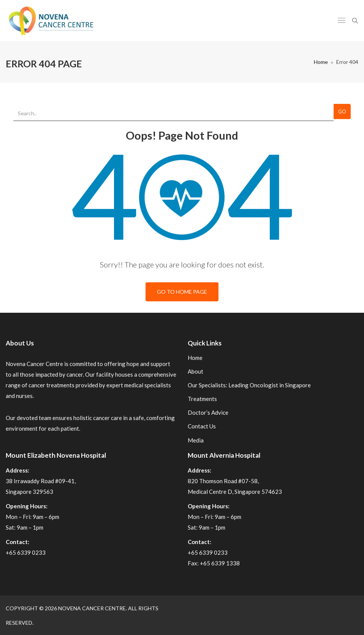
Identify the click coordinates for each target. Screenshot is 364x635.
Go (342, 111)
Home (321, 62)
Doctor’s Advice (208, 412)
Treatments (202, 399)
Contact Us (202, 426)
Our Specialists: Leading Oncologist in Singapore (249, 385)
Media (196, 440)
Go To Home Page (182, 292)
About (195, 371)
